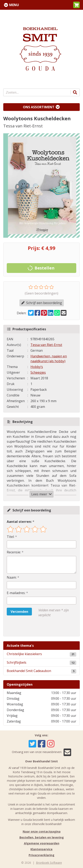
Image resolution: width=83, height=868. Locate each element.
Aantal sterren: (19, 522)
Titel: (11, 537)
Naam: (12, 577)
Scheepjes (38, 372)
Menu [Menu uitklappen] (14, 5)
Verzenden (19, 612)
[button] (76, 5)
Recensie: (14, 552)
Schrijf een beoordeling (42, 303)
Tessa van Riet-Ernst (46, 345)
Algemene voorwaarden (42, 843)
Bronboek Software (49, 863)
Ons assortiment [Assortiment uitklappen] (39, 107)
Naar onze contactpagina (42, 831)
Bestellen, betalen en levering (42, 837)
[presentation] (33, 627)
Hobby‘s (37, 367)
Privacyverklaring (41, 855)
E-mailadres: (16, 593)
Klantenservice (41, 849)
